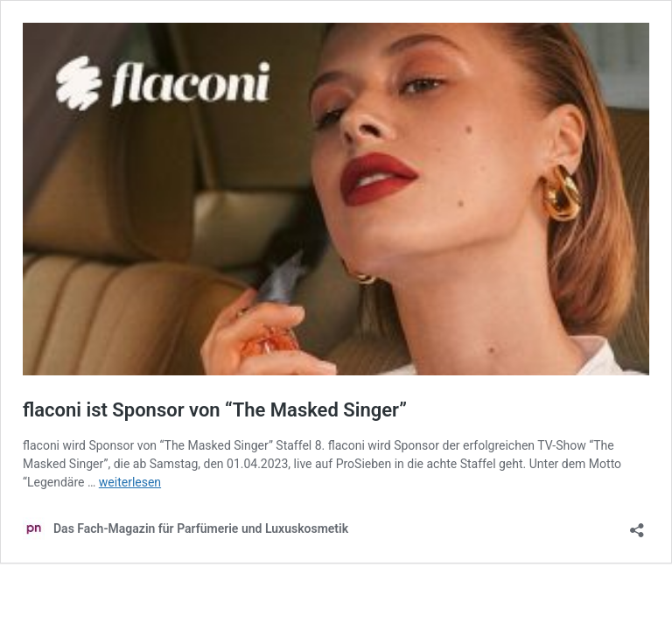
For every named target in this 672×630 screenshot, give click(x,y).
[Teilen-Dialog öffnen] (637, 525)
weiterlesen (130, 482)
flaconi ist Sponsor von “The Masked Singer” (215, 410)
